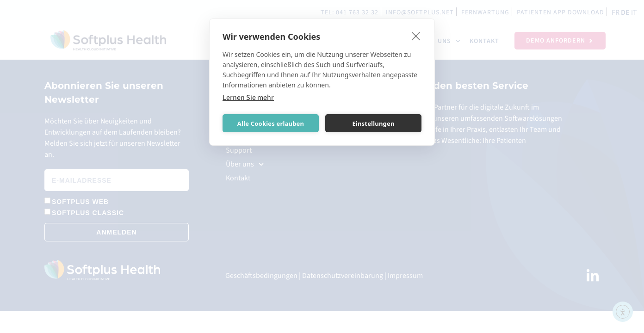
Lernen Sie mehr (248, 98)
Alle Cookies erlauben (271, 123)
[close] (416, 36)
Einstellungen (373, 123)
